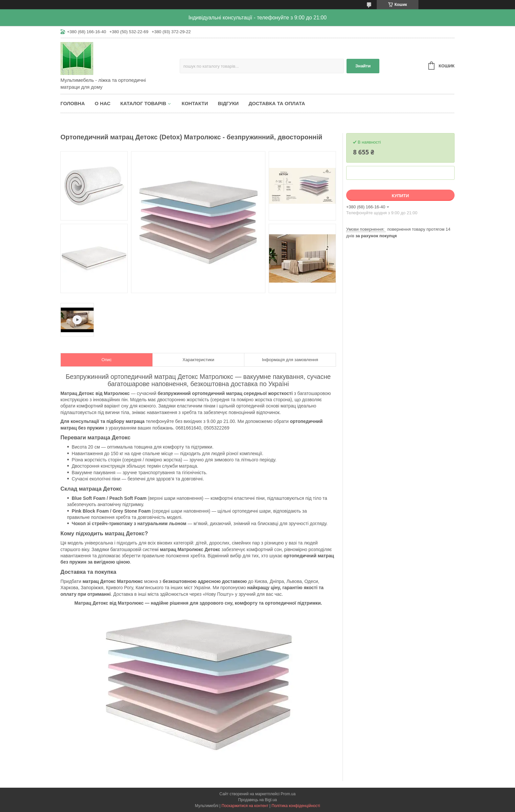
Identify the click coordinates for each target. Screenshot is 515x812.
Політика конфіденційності (296, 806)
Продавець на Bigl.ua (257, 800)
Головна (73, 103)
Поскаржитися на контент (245, 806)
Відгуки (228, 103)
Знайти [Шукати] (363, 66)
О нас (102, 103)
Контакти (195, 103)
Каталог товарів (143, 103)
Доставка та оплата (277, 103)
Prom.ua (288, 794)
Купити (400, 196)
